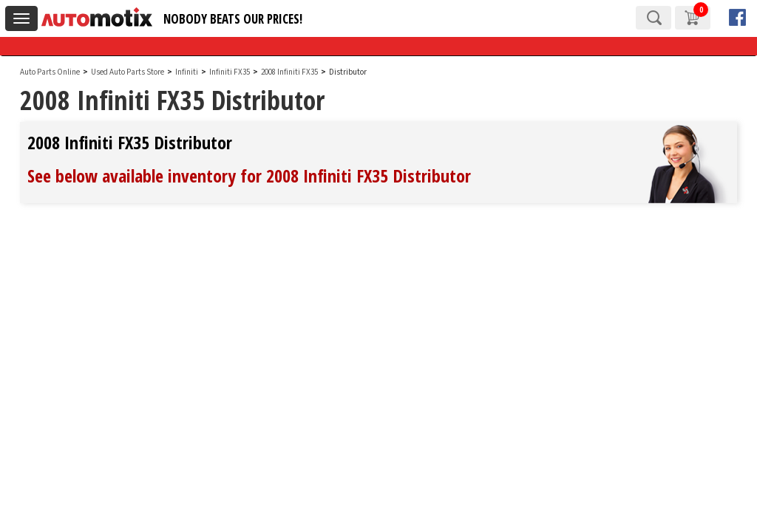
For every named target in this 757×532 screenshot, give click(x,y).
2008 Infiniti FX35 (290, 72)
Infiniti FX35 (230, 72)
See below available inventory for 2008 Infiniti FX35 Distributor (249, 175)
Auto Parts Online (50, 72)
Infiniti (187, 72)
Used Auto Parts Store (128, 72)
